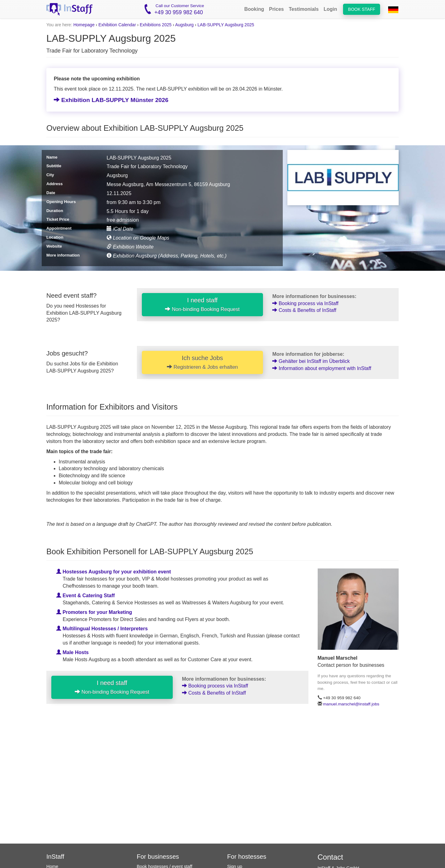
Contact (331, 857)
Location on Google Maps (138, 238)
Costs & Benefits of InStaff (304, 310)
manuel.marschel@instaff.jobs (351, 704)
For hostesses (247, 857)
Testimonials (304, 9)
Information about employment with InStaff (322, 368)
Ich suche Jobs (202, 362)
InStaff (55, 857)
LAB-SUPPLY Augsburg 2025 (226, 25)
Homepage (84, 25)
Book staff (362, 9)
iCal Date (120, 229)
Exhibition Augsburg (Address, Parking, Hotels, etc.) (167, 256)
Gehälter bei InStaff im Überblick (311, 361)
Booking (254, 9)
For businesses (158, 857)
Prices (276, 9)
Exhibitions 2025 (156, 25)
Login (330, 9)
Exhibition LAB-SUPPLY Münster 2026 (111, 100)
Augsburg (184, 25)
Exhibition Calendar (117, 25)
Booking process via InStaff (305, 303)
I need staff (202, 304)
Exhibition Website (130, 247)
